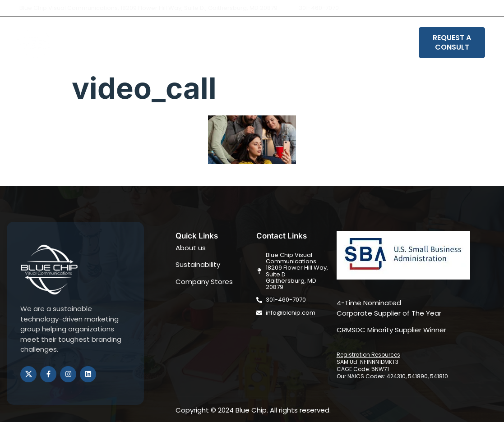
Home (134, 43)
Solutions (213, 43)
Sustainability (270, 43)
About (170, 43)
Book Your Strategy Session (361, 43)
